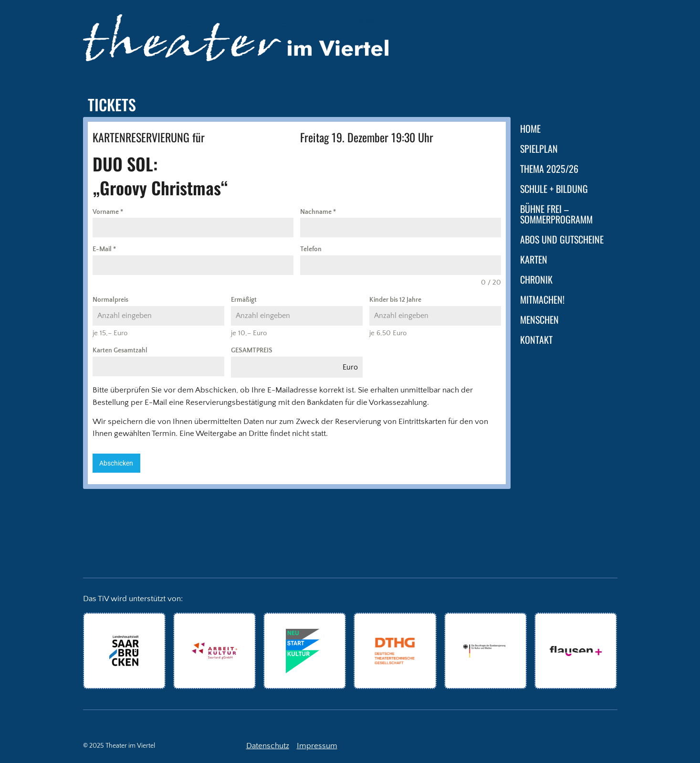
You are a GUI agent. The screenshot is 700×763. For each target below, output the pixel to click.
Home (530, 128)
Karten (534, 259)
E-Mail (104, 249)
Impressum (317, 746)
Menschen (539, 319)
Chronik (536, 279)
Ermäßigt (244, 300)
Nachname (318, 212)
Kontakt (536, 339)
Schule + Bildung (554, 189)
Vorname (108, 212)
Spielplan (539, 148)
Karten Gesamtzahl (120, 350)
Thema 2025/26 (549, 169)
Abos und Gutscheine (562, 239)
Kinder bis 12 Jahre (395, 300)
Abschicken (116, 463)
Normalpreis (110, 300)
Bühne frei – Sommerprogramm (556, 214)
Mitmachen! (542, 299)
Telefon (311, 249)
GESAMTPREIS (252, 350)
